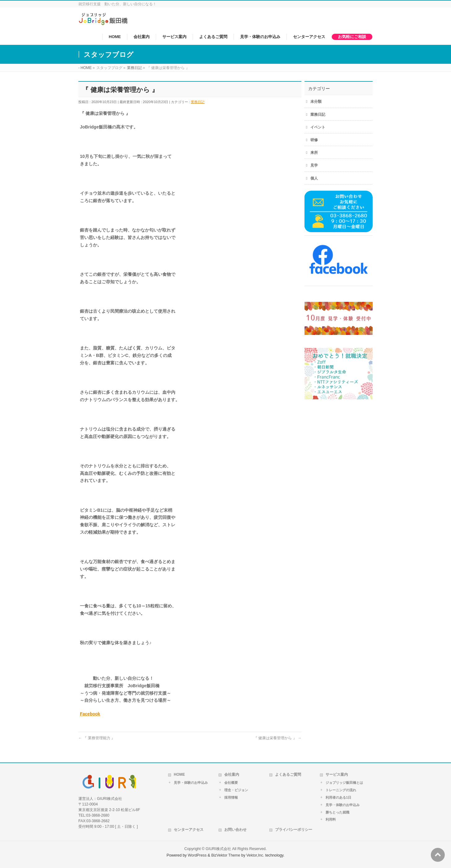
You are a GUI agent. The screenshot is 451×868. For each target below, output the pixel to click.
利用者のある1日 (338, 797)
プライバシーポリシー (294, 830)
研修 (314, 140)
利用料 (331, 819)
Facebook (90, 714)
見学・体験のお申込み (191, 783)
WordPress (197, 855)
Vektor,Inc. (255, 855)
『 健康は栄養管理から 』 (278, 738)
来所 (314, 153)
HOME (179, 775)
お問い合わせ (235, 830)
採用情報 (231, 797)
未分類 (316, 102)
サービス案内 (337, 775)
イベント (318, 127)
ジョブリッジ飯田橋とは (344, 783)
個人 (314, 178)
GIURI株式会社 (218, 849)
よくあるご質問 (288, 775)
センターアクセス (189, 830)
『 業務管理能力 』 (97, 738)
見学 (314, 165)
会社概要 (231, 783)
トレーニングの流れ (341, 790)
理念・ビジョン (236, 790)
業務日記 (198, 102)
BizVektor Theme (226, 855)
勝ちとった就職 (337, 812)
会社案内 (232, 775)
